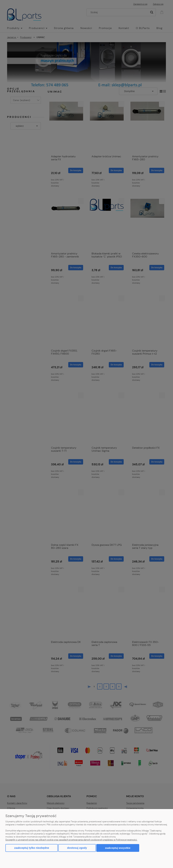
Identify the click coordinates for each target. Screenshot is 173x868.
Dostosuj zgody (77, 848)
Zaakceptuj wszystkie (118, 848)
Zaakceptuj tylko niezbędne (32, 848)
